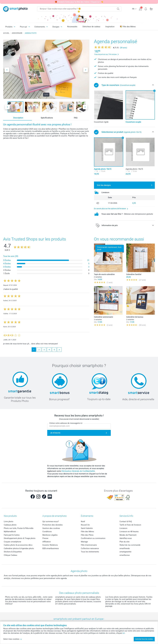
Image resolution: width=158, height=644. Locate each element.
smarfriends (125, 548)
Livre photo (9, 522)
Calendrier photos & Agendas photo (19, 548)
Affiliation (47, 542)
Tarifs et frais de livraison (130, 525)
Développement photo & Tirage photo (20, 538)
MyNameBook (10, 532)
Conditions (47, 532)
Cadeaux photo (10, 525)
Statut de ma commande (130, 545)
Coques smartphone (12, 542)
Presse (45, 538)
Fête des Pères (87, 535)
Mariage (84, 542)
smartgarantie (125, 552)
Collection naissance (90, 548)
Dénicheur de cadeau (91, 27)
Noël (83, 522)
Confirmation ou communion (93, 538)
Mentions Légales (50, 535)
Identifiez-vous (126, 538)
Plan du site (124, 542)
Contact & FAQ (126, 522)
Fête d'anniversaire (89, 545)
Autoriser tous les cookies (144, 639)
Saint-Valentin (87, 528)
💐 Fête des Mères (128, 27)
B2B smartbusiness (51, 548)
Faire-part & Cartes (12, 535)
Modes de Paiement (128, 535)
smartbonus (125, 555)
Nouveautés (72, 27)
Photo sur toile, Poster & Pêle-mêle (19, 528)
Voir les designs (104, 185)
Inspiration (110, 27)
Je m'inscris (55, 433)
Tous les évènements (90, 552)
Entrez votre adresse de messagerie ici (66, 423)
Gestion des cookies (51, 528)
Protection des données (53, 525)
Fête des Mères (87, 532)
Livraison (123, 528)
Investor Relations (50, 545)
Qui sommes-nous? (51, 522)
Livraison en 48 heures (129, 532)
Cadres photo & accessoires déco (18, 545)
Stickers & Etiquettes (13, 552)
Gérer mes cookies (13, 639)
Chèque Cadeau (10, 555)
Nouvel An (85, 525)
